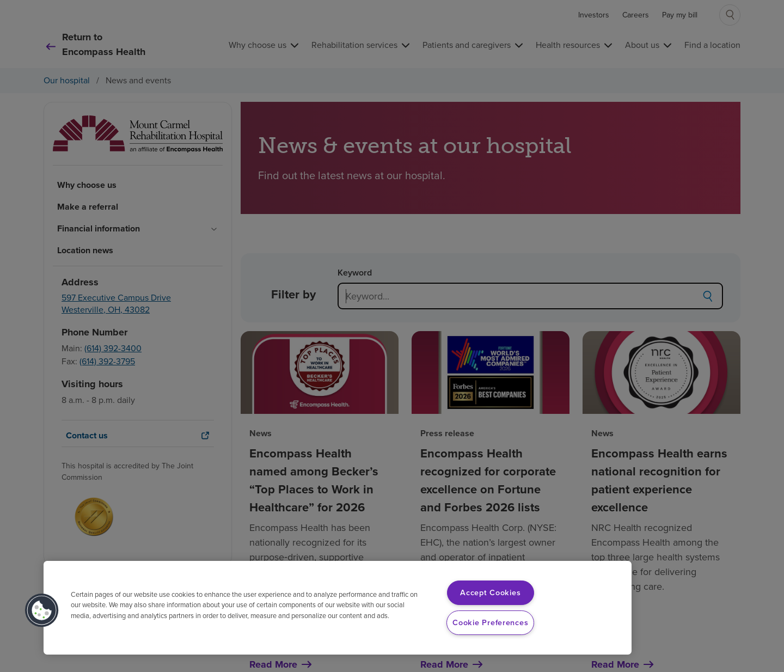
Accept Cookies (490, 592)
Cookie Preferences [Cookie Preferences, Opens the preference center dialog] (490, 622)
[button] (42, 610)
